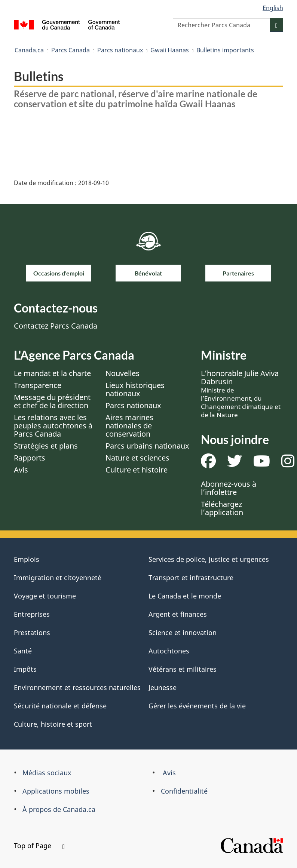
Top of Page (39, 846)
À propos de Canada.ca (59, 809)
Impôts (25, 669)
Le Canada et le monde (185, 596)
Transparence (38, 385)
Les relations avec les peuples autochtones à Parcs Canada (53, 426)
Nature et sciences (137, 458)
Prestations (32, 632)
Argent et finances (178, 614)
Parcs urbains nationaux (147, 446)
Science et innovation (183, 632)
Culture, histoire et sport (53, 724)
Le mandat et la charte (52, 373)
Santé (23, 651)
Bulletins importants (225, 50)
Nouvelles (123, 373)
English (273, 8)
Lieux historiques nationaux (135, 389)
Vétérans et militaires (183, 669)
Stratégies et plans (46, 446)
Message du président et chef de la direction (52, 401)
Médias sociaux (47, 773)
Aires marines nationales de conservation (129, 426)
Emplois (27, 559)
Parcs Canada (71, 50)
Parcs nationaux (120, 50)
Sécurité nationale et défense (60, 706)
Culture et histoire (137, 470)
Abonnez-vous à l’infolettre (229, 488)
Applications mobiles (56, 791)
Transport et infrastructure (191, 578)
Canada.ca (29, 50)
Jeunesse (163, 687)
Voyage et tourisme (45, 596)
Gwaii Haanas (170, 50)
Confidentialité (184, 791)
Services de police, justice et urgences (209, 559)
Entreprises (32, 614)
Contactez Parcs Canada (56, 326)
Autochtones (169, 651)
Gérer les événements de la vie (197, 706)
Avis (21, 470)
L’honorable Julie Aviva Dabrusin (241, 394)
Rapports (30, 458)
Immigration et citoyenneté (58, 578)
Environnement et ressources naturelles (77, 687)
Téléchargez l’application (222, 508)
